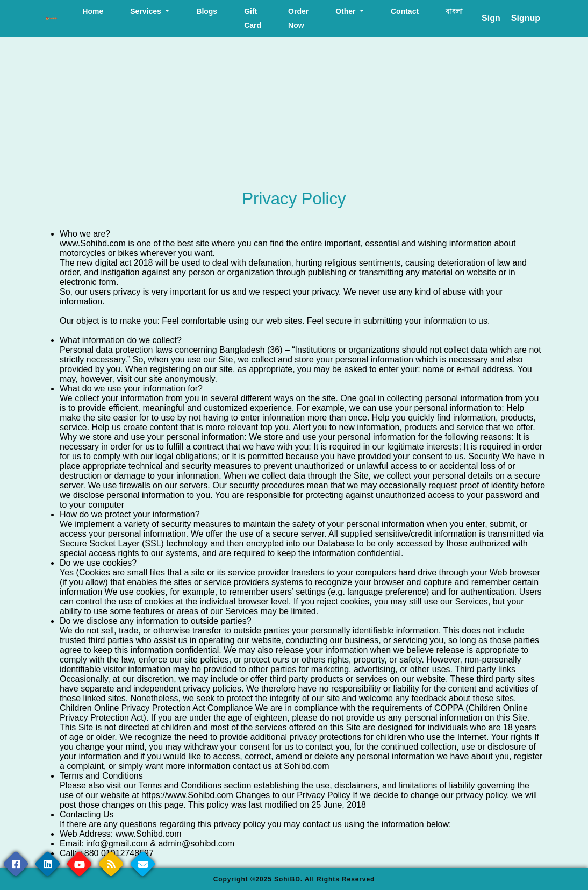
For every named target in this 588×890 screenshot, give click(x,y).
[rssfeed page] (111, 864)
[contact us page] (143, 864)
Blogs (207, 11)
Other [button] (346, 11)
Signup (526, 18)
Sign (491, 18)
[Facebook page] (16, 864)
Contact (405, 11)
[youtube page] (79, 864)
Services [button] (147, 11)
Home (93, 11)
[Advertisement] (294, 113)
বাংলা (454, 11)
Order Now (298, 18)
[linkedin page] (48, 864)
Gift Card (253, 18)
